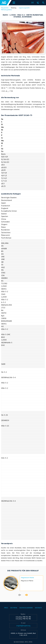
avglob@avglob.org (23, 626)
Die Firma (14, 608)
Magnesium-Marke (27, 578)
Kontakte (38, 608)
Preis (6, 608)
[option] (23, 583)
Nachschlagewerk (26, 608)
